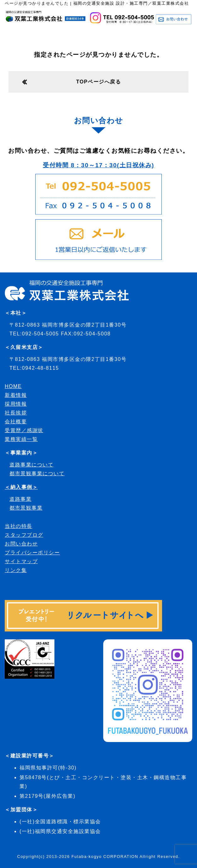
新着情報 (16, 395)
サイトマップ (21, 561)
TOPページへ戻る (98, 82)
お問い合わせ (21, 544)
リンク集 (16, 570)
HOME (13, 386)
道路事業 (20, 499)
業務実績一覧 (21, 439)
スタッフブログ (24, 535)
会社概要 (16, 422)
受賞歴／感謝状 (24, 430)
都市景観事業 (26, 508)
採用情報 (16, 404)
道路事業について (31, 465)
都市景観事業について (37, 474)
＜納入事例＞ (21, 487)
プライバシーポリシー (32, 553)
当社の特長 (19, 526)
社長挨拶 (16, 413)
